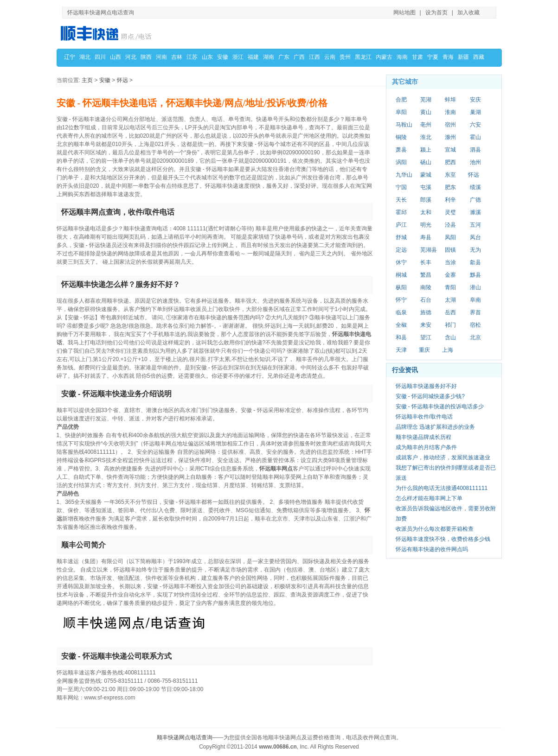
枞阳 (401, 287)
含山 (450, 337)
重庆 (424, 350)
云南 (330, 57)
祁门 (450, 325)
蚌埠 (450, 100)
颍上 (426, 150)
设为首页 (436, 13)
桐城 (401, 275)
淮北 (426, 137)
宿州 (450, 125)
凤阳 (450, 237)
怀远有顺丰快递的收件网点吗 (432, 549)
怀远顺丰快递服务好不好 (426, 386)
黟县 (475, 275)
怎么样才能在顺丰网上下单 (429, 498)
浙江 (238, 57)
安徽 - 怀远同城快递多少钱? (430, 396)
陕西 (146, 57)
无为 (475, 250)
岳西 (450, 312)
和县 (401, 337)
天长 (401, 200)
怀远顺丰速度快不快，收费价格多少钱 (443, 539)
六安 (475, 125)
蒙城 (426, 175)
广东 (284, 57)
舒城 (401, 237)
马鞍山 (404, 125)
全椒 (401, 325)
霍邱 (401, 212)
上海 (448, 350)
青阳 (450, 287)
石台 (426, 300)
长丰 (426, 262)
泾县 (450, 225)
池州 (475, 162)
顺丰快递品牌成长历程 (423, 437)
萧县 (401, 150)
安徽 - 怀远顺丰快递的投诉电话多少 (440, 407)
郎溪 (426, 200)
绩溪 (475, 187)
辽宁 (70, 57)
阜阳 (401, 112)
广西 (299, 57)
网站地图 (404, 13)
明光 (426, 225)
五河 (475, 225)
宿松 (475, 325)
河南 (161, 57)
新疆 (463, 57)
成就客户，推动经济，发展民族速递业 (443, 457)
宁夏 (433, 57)
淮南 (450, 112)
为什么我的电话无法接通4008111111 (442, 488)
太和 (426, 212)
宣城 (450, 150)
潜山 (475, 287)
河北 (131, 57)
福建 (253, 57)
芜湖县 (429, 250)
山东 (207, 57)
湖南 (269, 57)
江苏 (192, 57)
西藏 (479, 57)
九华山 (404, 175)
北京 (475, 337)
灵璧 (450, 212)
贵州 (345, 57)
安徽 (223, 57)
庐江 (401, 225)
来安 (426, 325)
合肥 (401, 100)
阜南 (475, 300)
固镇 (450, 250)
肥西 (450, 162)
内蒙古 (384, 57)
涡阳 (401, 162)
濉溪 (475, 212)
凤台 (475, 237)
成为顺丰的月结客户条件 (426, 447)
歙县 (475, 262)
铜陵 (401, 137)
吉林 (177, 57)
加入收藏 (468, 13)
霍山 (475, 137)
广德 (475, 200)
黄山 (426, 112)
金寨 (450, 275)
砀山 (426, 162)
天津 (401, 350)
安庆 (475, 100)
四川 (100, 57)
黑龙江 (363, 57)
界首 (475, 312)
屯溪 (426, 187)
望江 (426, 337)
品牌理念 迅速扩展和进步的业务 (435, 427)
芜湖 (426, 100)
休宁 (401, 262)
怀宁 (401, 300)
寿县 (426, 237)
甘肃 (417, 57)
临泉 (401, 312)
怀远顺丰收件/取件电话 (424, 417)
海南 (402, 57)
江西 (314, 57)
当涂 (450, 262)
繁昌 (426, 275)
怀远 (122, 80)
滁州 (450, 137)
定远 (401, 250)
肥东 (450, 187)
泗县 (475, 150)
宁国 (401, 187)
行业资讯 (405, 370)
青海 (448, 57)
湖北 (85, 57)
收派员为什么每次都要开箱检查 (435, 529)
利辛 (450, 200)
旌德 (426, 312)
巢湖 (475, 112)
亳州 (426, 125)
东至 (450, 175)
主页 (87, 80)
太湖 (450, 300)
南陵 (426, 287)
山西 (115, 57)
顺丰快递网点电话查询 (185, 737)
